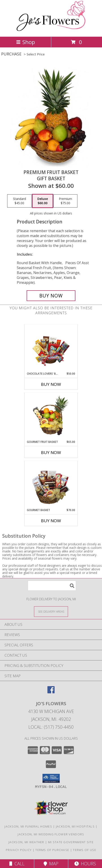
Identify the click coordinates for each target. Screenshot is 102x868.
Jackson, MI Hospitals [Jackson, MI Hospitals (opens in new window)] (75, 826)
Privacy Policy (19, 850)
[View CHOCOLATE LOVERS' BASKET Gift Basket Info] (51, 348)
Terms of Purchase (52, 850)
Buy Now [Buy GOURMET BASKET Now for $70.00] (51, 521)
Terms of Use (85, 850)
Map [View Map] (51, 864)
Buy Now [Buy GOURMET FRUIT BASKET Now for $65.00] (51, 452)
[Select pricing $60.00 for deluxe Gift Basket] (43, 201)
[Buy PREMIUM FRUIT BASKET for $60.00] (51, 296)
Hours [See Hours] (85, 864)
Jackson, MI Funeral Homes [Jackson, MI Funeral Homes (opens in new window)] (28, 826)
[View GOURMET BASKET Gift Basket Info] (51, 485)
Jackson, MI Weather (26, 842)
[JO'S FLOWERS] (51, 30)
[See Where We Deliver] (51, 611)
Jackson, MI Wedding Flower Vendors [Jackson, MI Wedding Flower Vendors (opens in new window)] (51, 834)
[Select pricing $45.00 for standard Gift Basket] (19, 201)
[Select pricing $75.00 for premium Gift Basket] (65, 201)
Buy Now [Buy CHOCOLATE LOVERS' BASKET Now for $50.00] (51, 384)
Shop (25, 42)
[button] (51, 778)
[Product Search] (52, 586)
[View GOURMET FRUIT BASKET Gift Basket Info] (51, 416)
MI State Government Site (71, 842)
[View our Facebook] (51, 692)
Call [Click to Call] (17, 864)
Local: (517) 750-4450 (51, 727)
